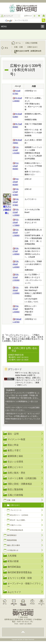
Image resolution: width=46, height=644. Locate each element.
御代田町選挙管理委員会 (20, 572)
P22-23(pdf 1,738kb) (16, 222)
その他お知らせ (13, 550)
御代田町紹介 (12, 535)
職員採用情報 (12, 540)
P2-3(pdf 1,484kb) (17, 99)
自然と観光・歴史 (16, 473)
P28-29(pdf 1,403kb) (16, 264)
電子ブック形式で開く (7, 210)
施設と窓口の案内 (13, 545)
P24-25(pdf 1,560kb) (16, 233)
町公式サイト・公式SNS (19, 515)
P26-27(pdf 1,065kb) (16, 251)
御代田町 (20, 639)
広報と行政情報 (31, 43)
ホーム (18, 43)
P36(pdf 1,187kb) (17, 321)
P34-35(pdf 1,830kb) (16, 309)
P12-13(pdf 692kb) (16, 166)
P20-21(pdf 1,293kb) (16, 212)
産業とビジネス (15, 467)
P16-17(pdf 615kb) (16, 192)
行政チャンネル (16, 525)
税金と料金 (13, 445)
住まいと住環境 (15, 462)
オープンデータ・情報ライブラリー (24, 585)
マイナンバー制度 (16, 439)
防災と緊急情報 (15, 489)
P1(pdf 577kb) (16, 92)
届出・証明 (13, 434)
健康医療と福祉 (15, 456)
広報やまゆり (33, 47)
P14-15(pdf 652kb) (16, 182)
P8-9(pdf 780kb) (17, 141)
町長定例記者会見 (17, 530)
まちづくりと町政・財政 (20, 578)
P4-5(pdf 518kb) (17, 115)
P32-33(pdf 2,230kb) (16, 290)
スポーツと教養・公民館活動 (22, 478)
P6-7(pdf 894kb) (17, 125)
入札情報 (12, 556)
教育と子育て (14, 450)
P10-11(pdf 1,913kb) (16, 150)
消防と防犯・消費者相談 (20, 484)
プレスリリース (16, 510)
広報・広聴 (18, 47)
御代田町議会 (14, 567)
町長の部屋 (13, 561)
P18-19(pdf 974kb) (16, 202)
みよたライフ (14, 592)
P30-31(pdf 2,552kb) (16, 277)
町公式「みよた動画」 (18, 520)
